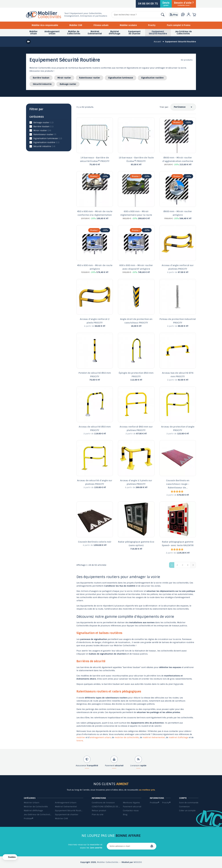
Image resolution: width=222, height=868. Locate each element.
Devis (166, 4)
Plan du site (98, 814)
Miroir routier (64, 78)
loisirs (80, 741)
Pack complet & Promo (179, 25)
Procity (152, 25)
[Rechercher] (139, 15)
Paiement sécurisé (132, 807)
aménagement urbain (100, 737)
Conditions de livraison (103, 803)
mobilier (81, 737)
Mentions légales (131, 803)
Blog (125, 814)
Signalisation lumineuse (121, 78)
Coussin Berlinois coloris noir (95, 542)
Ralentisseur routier (90, 78)
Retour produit (99, 811)
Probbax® (29, 818)
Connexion (184, 807)
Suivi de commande (189, 803)
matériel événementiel (154, 737)
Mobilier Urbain (32, 803)
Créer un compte (187, 811)
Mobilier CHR (76, 25)
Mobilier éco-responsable (45, 25)
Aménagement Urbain (66, 803)
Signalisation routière (152, 78)
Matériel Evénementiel (66, 807)
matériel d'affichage (179, 737)
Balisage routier (68, 84)
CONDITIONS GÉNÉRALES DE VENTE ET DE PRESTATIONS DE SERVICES (106, 807)
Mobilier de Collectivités (36, 807)
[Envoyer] (153, 846)
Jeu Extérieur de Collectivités (38, 814)
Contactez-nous (131, 811)
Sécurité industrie (42, 84)
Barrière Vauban (41, 78)
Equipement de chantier (67, 814)
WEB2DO (138, 862)
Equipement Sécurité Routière (69, 811)
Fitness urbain (101, 25)
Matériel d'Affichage (33, 811)
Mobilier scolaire (128, 25)
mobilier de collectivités (127, 737)
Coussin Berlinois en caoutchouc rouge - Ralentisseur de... (178, 484)
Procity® (166, 803)
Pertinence (180, 107)
